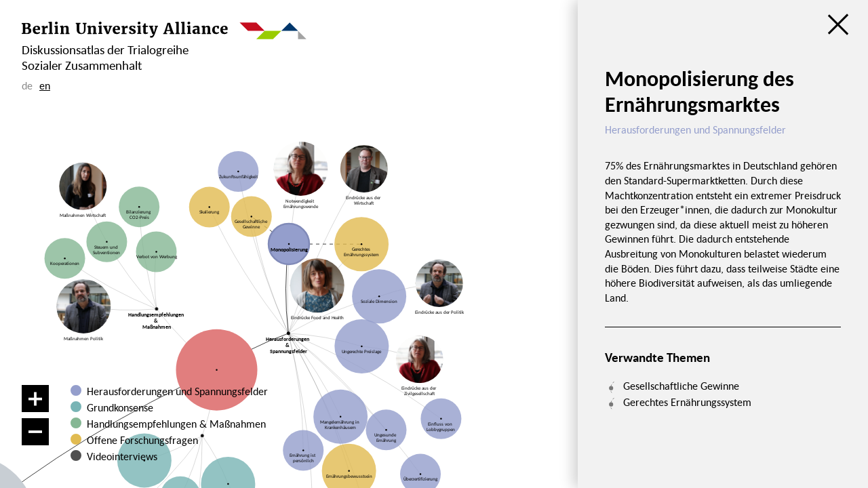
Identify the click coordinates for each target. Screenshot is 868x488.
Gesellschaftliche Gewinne (681, 386)
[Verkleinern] (35, 432)
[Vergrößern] (35, 399)
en (45, 85)
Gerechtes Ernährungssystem (687, 402)
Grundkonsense (120, 407)
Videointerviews (122, 456)
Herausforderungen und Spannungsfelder (177, 391)
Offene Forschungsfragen (142, 440)
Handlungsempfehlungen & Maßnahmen (176, 424)
